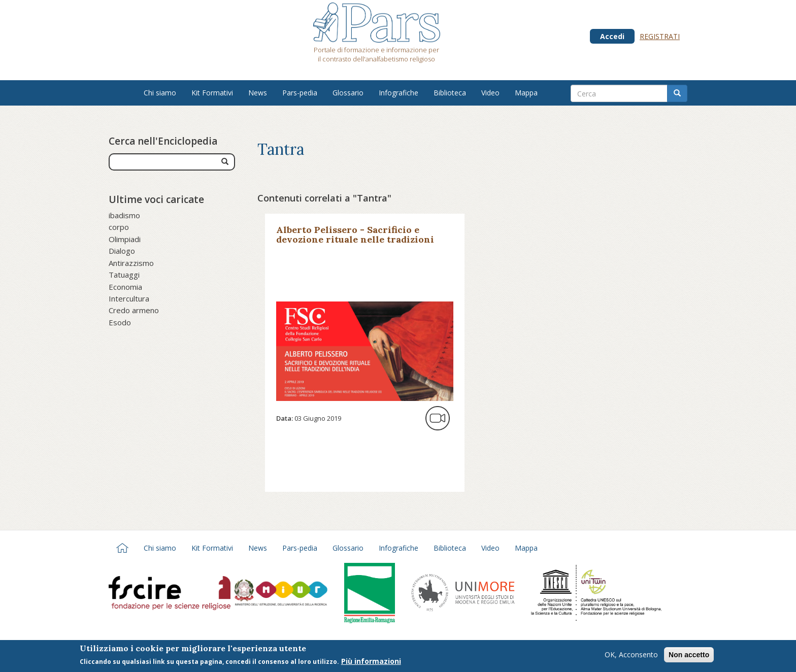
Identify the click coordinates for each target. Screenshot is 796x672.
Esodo (120, 322)
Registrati (660, 36)
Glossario (348, 93)
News (258, 93)
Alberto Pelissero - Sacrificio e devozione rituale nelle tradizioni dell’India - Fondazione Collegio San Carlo (360, 244)
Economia (125, 287)
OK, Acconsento (631, 656)
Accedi (612, 36)
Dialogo (122, 251)
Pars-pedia (300, 93)
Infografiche (399, 93)
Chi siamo (160, 93)
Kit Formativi (212, 93)
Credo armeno (134, 310)
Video (490, 93)
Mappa (526, 93)
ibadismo (124, 215)
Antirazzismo (131, 263)
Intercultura (129, 298)
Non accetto (689, 656)
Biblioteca (450, 93)
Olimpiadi (125, 239)
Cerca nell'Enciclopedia (163, 141)
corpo (119, 227)
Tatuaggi (124, 275)
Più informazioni (371, 663)
